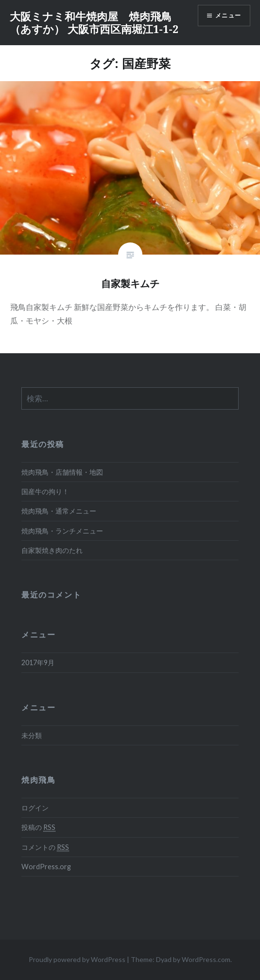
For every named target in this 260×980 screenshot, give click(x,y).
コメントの (45, 847)
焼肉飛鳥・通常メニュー (59, 511)
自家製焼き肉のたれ (52, 550)
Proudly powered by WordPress (77, 959)
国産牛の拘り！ (45, 491)
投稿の (38, 827)
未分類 (32, 735)
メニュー (228, 15)
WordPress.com (206, 959)
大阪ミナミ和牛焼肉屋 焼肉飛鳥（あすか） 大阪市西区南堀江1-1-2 (94, 22)
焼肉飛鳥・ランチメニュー (62, 531)
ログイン (35, 808)
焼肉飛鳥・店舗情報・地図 (62, 472)
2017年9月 (38, 662)
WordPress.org (46, 867)
